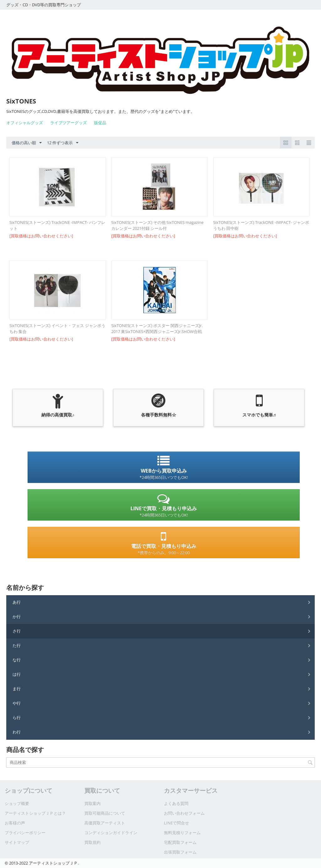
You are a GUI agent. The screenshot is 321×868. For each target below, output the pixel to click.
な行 (17, 660)
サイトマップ (17, 842)
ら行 (17, 717)
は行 (17, 674)
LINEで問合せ (176, 823)
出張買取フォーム (180, 852)
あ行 (17, 602)
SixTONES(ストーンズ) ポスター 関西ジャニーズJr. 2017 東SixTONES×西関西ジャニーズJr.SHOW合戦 (157, 328)
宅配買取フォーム (180, 842)
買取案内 (92, 803)
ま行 (17, 689)
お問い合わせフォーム (184, 813)
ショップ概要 (17, 803)
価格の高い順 (27, 143)
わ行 (17, 732)
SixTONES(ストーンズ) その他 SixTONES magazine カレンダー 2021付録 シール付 (157, 225)
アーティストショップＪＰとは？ (35, 813)
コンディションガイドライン (111, 833)
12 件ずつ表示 (63, 143)
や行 (17, 703)
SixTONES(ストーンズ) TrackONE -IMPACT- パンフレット (57, 225)
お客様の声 (15, 823)
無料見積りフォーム (182, 833)
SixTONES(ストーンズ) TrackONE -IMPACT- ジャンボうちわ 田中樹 (261, 225)
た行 (17, 645)
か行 (17, 617)
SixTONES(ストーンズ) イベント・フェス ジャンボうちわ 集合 (57, 328)
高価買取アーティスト (105, 823)
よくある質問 (176, 803)
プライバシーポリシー (25, 833)
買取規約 (92, 842)
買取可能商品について (105, 813)
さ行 (17, 631)
